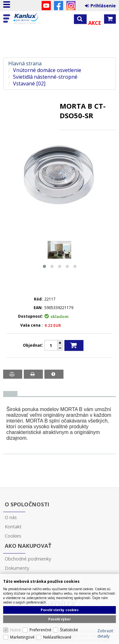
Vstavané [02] (29, 84)
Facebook (59, 6)
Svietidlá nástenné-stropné (45, 77)
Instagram (71, 6)
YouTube (46, 6)
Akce (95, 23)
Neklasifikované (57, 637)
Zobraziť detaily (105, 633)
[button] (44, 266)
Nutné (16, 630)
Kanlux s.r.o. (32, 19)
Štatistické (69, 630)
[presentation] (10, 394)
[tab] (10, 394)
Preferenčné (40, 630)
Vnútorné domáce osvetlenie (47, 70)
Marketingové (22, 637)
